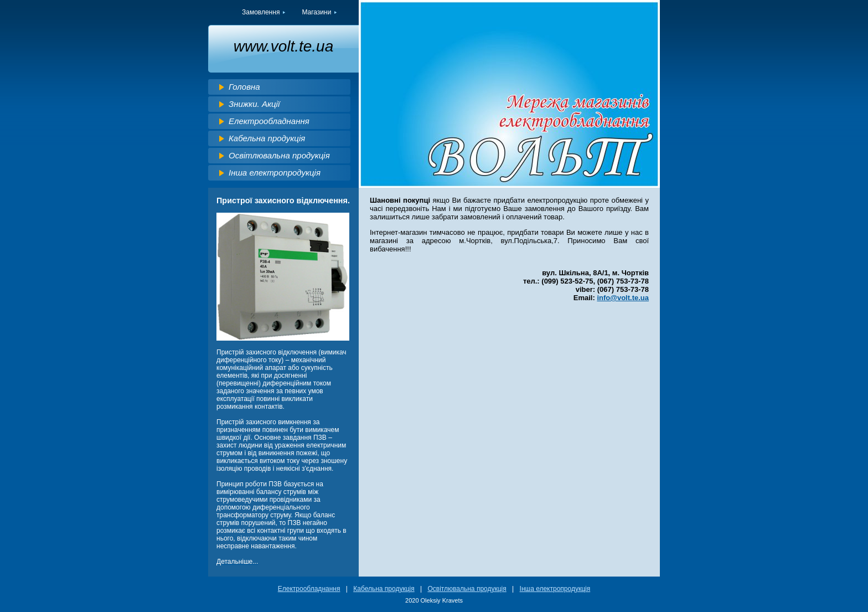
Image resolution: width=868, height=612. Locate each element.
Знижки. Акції (254, 104)
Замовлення (261, 12)
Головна (244, 87)
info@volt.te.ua (623, 298)
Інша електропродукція (275, 173)
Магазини (316, 12)
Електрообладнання (269, 121)
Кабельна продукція (267, 138)
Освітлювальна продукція (279, 155)
